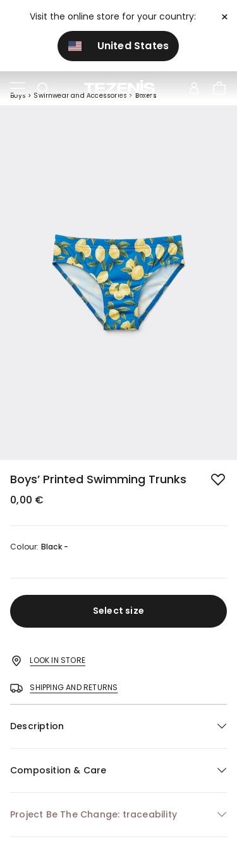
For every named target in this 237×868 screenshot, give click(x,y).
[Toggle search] (43, 89)
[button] (118, 726)
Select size (118, 611)
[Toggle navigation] (18, 89)
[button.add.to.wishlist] (219, 481)
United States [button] (119, 46)
